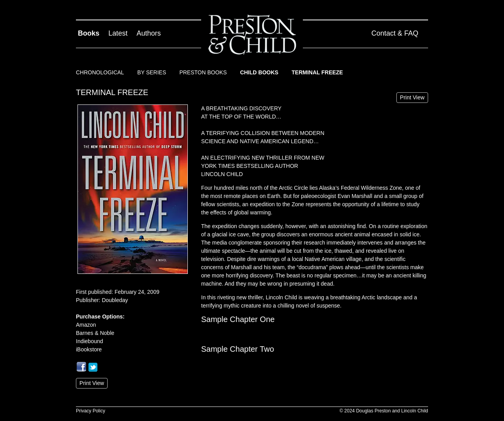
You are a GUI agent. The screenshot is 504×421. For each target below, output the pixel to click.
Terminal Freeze (317, 72)
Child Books (259, 72)
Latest (118, 33)
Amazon (86, 325)
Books (89, 33)
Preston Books (203, 72)
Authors (149, 33)
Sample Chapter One (238, 319)
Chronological (100, 72)
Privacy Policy (91, 411)
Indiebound (89, 341)
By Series (152, 72)
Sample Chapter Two (238, 349)
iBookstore (89, 349)
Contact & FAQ (395, 33)
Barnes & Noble (95, 333)
